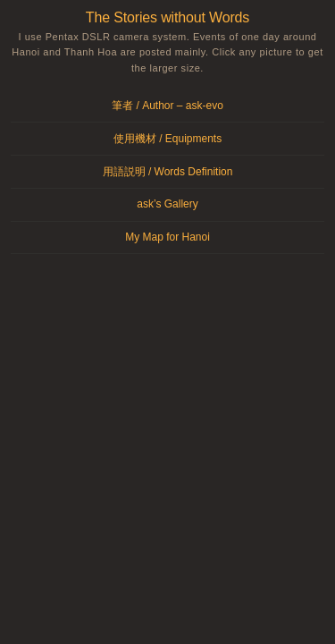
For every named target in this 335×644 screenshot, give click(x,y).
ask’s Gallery (167, 204)
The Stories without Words (167, 17)
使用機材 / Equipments (167, 139)
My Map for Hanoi (167, 237)
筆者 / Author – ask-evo (167, 106)
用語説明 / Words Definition (168, 172)
